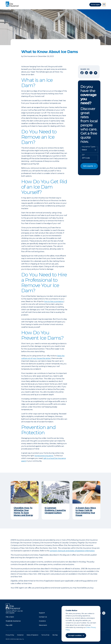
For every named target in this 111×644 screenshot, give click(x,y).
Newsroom (43, 625)
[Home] (13, 4)
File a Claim (10, 617)
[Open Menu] (104, 5)
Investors (42, 621)
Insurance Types (89, 147)
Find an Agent (95, 5)
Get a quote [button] (88, 166)
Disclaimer (20, 635)
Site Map (55, 635)
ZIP (83, 155)
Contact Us (43, 617)
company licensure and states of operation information (72, 551)
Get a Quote (10, 613)
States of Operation (32, 635)
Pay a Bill (9, 625)
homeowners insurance (44, 456)
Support (42, 613)
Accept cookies (75, 635)
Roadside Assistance (13, 621)
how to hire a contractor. (54, 301)
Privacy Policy (10, 635)
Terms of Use (45, 635)
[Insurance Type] (89, 150)
